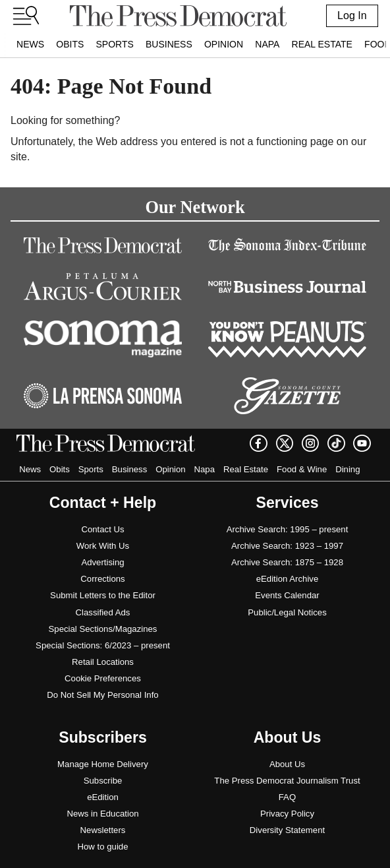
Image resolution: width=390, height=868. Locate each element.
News (30, 44)
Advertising (102, 562)
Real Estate (322, 44)
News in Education (102, 814)
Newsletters (103, 830)
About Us (287, 764)
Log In (352, 15)
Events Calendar (287, 595)
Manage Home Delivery (103, 764)
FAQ (287, 797)
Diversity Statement (287, 830)
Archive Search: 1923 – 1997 (287, 546)
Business (169, 44)
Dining (348, 469)
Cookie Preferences (103, 678)
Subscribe (103, 781)
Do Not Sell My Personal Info (102, 695)
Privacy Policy (287, 814)
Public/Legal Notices (287, 612)
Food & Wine (302, 469)
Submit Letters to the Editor (103, 595)
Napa (267, 44)
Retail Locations (103, 662)
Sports (114, 44)
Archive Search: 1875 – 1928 (287, 562)
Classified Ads (103, 612)
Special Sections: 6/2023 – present (103, 645)
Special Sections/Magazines (103, 629)
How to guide (103, 847)
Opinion (224, 44)
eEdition (103, 797)
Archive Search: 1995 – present (288, 529)
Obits (70, 44)
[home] (178, 16)
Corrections (102, 579)
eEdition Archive (288, 579)
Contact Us (102, 529)
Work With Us (103, 546)
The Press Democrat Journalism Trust (287, 781)
